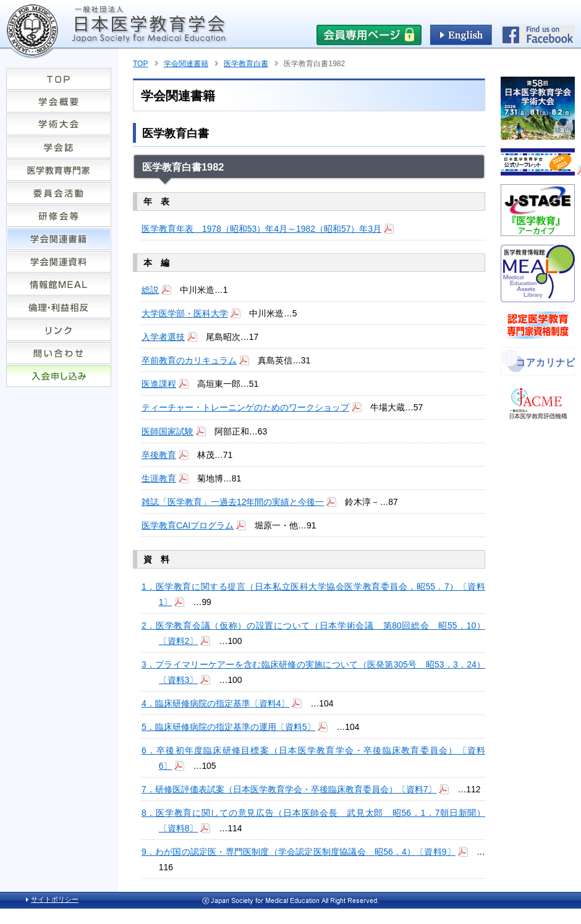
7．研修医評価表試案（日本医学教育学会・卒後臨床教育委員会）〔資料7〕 (289, 789)
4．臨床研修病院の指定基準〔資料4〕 (215, 703)
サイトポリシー (55, 899)
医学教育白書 (246, 64)
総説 (150, 290)
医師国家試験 (168, 431)
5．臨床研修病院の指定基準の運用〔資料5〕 (228, 727)
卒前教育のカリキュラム (189, 360)
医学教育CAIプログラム (188, 525)
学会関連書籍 (186, 64)
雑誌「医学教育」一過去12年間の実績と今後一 (233, 502)
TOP (140, 64)
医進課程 (159, 384)
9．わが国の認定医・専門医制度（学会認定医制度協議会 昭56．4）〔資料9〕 (299, 852)
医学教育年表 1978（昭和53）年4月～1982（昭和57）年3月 (261, 229)
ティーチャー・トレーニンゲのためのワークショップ (245, 407)
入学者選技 (163, 337)
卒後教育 (159, 455)
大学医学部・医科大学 (185, 313)
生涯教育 (159, 478)
